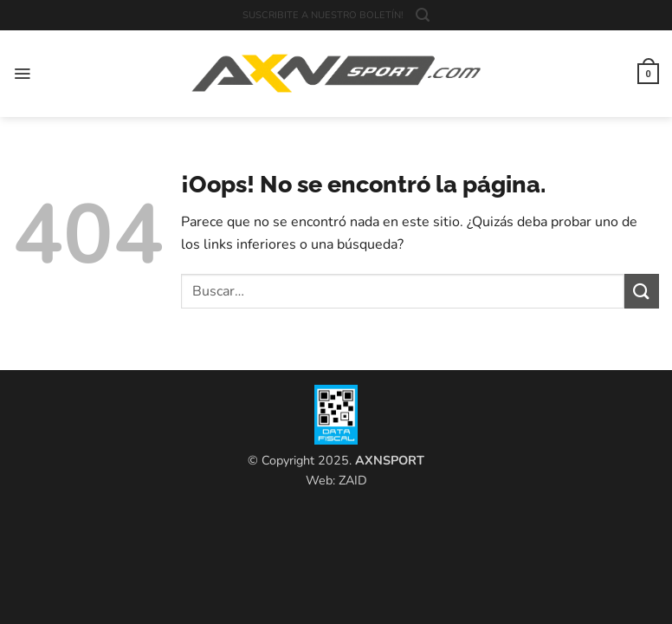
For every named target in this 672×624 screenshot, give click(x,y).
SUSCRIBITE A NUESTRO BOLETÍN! (323, 15)
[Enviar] (642, 291)
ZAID (353, 480)
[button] (423, 15)
